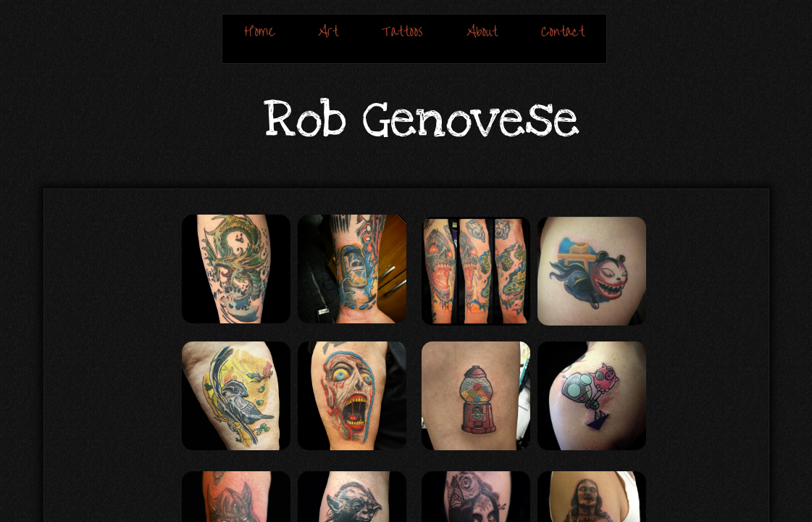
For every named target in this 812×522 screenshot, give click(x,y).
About (482, 32)
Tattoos (402, 32)
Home (259, 32)
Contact (563, 32)
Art (328, 32)
